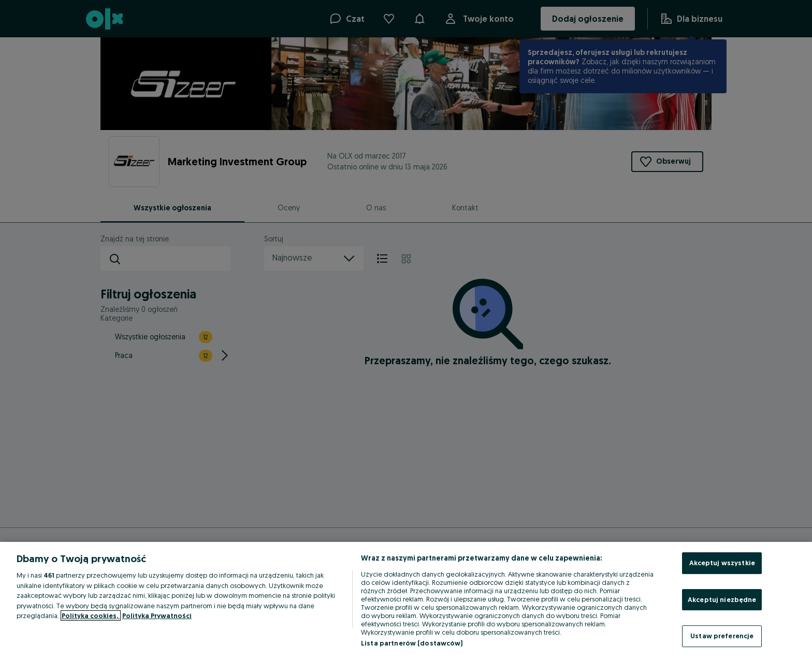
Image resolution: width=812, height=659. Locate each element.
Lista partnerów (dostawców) (412, 643)
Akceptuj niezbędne (722, 599)
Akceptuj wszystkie (722, 563)
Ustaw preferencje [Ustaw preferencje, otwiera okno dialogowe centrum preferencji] (722, 636)
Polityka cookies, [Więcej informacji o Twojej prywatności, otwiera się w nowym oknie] (91, 615)
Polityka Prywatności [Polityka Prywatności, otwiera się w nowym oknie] (157, 615)
